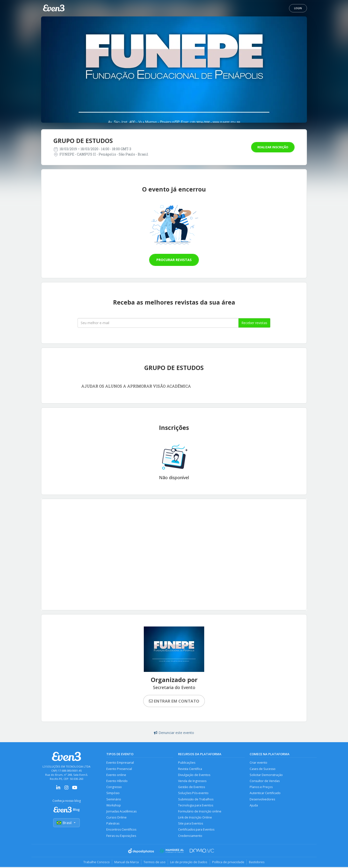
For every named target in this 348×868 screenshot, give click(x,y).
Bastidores (258, 863)
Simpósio (113, 793)
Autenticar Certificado (265, 793)
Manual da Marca (126, 863)
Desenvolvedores (262, 800)
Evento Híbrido (117, 781)
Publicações (187, 763)
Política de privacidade (229, 863)
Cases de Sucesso (263, 769)
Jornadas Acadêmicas (121, 812)
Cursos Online (116, 818)
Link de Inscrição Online (195, 818)
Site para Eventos (191, 824)
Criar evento (258, 763)
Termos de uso (154, 863)
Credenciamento (190, 836)
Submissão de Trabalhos (196, 800)
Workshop (114, 806)
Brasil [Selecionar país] (66, 823)
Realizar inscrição (273, 147)
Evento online (116, 775)
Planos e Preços (261, 787)
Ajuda (254, 806)
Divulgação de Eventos (194, 775)
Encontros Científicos (121, 830)
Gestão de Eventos (192, 787)
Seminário (114, 800)
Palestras (113, 824)
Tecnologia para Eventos (196, 806)
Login (298, 8)
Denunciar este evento (174, 733)
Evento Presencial (119, 769)
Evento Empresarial (120, 763)
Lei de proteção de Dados (189, 863)
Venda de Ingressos (192, 781)
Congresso (114, 787)
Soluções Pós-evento (193, 793)
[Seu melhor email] (158, 323)
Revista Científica (190, 769)
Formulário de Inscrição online (200, 812)
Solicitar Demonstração (266, 775)
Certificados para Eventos (196, 830)
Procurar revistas (174, 260)
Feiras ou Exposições (121, 836)
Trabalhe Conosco (96, 863)
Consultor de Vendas (265, 781)
